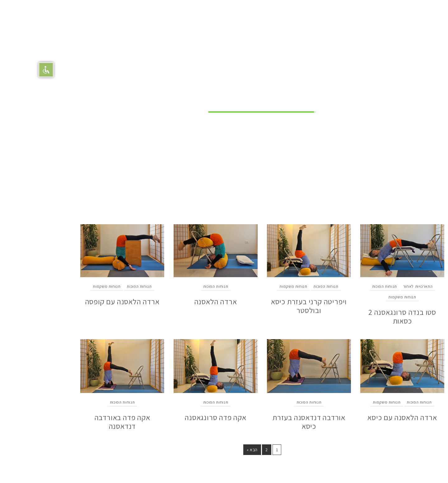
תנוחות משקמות (364, 297)
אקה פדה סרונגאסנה (177, 417)
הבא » (214, 450)
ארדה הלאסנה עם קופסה (84, 301)
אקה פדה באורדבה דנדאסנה (84, 422)
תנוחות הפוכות (346, 286)
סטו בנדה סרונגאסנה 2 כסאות (364, 316)
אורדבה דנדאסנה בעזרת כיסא (271, 422)
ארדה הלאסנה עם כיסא (364, 417)
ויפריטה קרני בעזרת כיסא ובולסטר (271, 306)
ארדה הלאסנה (177, 301)
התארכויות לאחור (380, 286)
